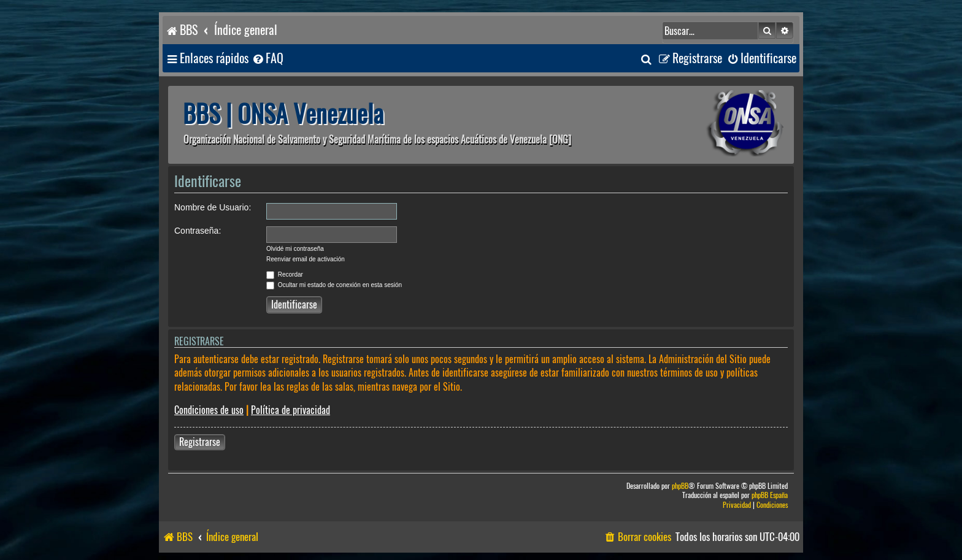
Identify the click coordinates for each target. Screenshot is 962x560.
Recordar (285, 274)
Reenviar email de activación (306, 259)
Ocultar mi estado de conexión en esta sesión (334, 285)
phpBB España (770, 495)
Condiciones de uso (209, 410)
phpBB (680, 486)
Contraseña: (198, 231)
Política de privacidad (291, 410)
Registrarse (200, 442)
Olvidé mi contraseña (295, 249)
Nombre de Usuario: (213, 207)
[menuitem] (267, 59)
